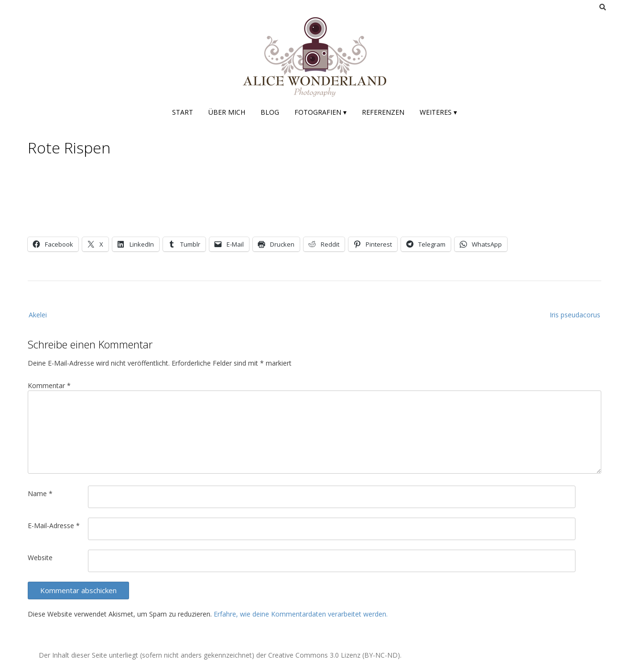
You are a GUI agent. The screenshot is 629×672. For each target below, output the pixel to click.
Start (183, 112)
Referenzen (383, 112)
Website (40, 558)
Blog (270, 112)
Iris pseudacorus (575, 315)
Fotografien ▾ (320, 112)
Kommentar (49, 385)
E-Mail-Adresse (54, 526)
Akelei (38, 315)
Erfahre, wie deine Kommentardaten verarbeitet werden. (301, 614)
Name (40, 493)
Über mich (227, 112)
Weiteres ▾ (438, 112)
